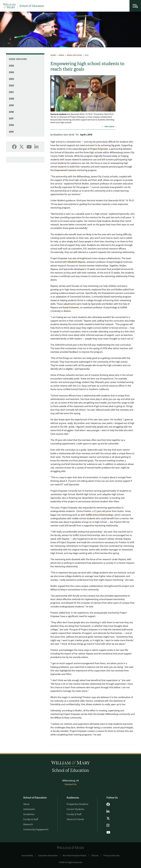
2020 (11, 99)
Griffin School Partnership (99, 515)
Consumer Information (48, 856)
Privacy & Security (111, 856)
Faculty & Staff (31, 819)
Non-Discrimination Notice (75, 856)
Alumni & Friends (75, 819)
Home (53, 55)
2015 (11, 132)
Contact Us (71, 784)
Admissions (29, 809)
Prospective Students (77, 804)
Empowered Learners (65, 170)
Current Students (75, 809)
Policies (95, 856)
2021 (11, 92)
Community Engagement (36, 830)
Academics (29, 814)
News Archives (74, 55)
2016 (11, 125)
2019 (11, 105)
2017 (11, 119)
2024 (11, 72)
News (61, 55)
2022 (11, 86)
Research (28, 824)
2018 (11, 112)
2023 (11, 79)
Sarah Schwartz (71, 308)
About (26, 804)
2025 (11, 66)
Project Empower (99, 149)
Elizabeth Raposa (76, 262)
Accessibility (27, 856)
